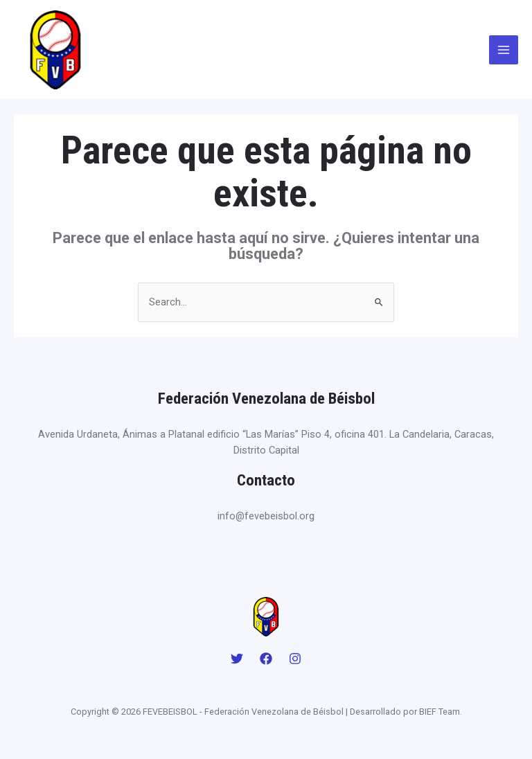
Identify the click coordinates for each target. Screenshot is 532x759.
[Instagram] (295, 659)
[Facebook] (266, 659)
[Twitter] (237, 659)
